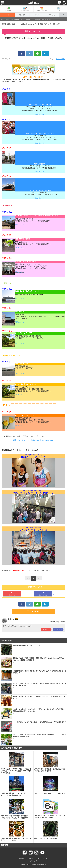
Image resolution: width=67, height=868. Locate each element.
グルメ (37, 15)
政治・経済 (22, 15)
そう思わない (58, 629)
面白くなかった (43, 594)
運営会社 (21, 858)
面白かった (12, 594)
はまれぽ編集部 (61, 59)
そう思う (46, 629)
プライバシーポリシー (42, 858)
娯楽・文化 (52, 15)
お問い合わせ (33, 861)
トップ (7, 15)
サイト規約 (30, 858)
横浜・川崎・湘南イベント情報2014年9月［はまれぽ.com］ (33, 440)
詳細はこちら (40, 114)
